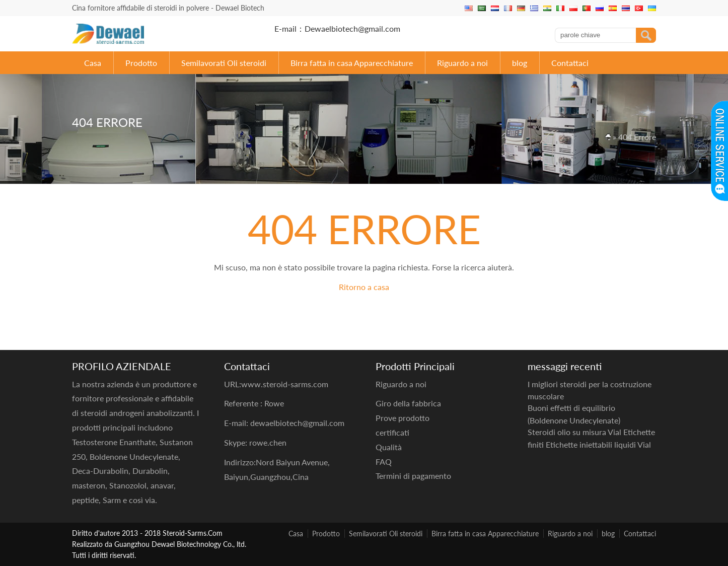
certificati (392, 432)
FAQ (384, 462)
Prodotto (141, 63)
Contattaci (570, 63)
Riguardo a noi (462, 63)
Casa (93, 63)
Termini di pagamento (413, 476)
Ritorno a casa (364, 287)
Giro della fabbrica (408, 403)
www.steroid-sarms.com (285, 384)
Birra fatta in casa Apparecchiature (352, 63)
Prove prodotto (403, 418)
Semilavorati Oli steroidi (224, 63)
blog (520, 63)
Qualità (389, 447)
